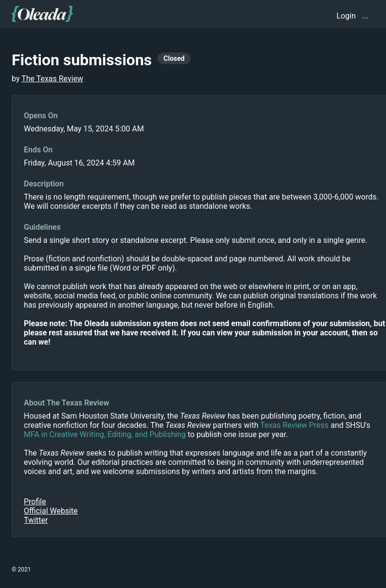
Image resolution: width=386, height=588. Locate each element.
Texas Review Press (294, 425)
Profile (35, 502)
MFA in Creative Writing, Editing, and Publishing (105, 434)
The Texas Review (52, 79)
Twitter (36, 520)
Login (346, 16)
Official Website (51, 511)
